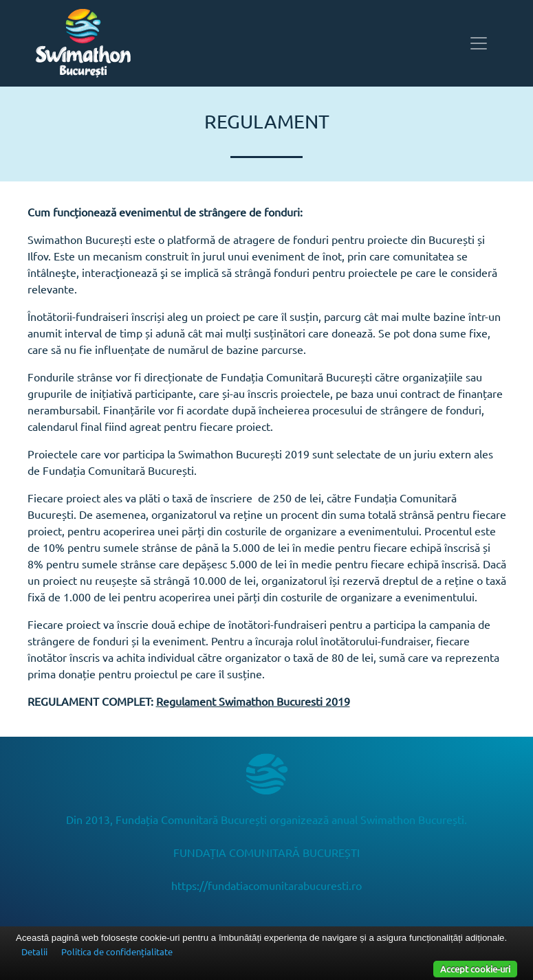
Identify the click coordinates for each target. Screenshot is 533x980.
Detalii (34, 951)
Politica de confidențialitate (117, 951)
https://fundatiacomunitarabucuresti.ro (266, 885)
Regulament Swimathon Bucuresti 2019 (253, 701)
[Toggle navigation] (479, 43)
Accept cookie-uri (475, 969)
